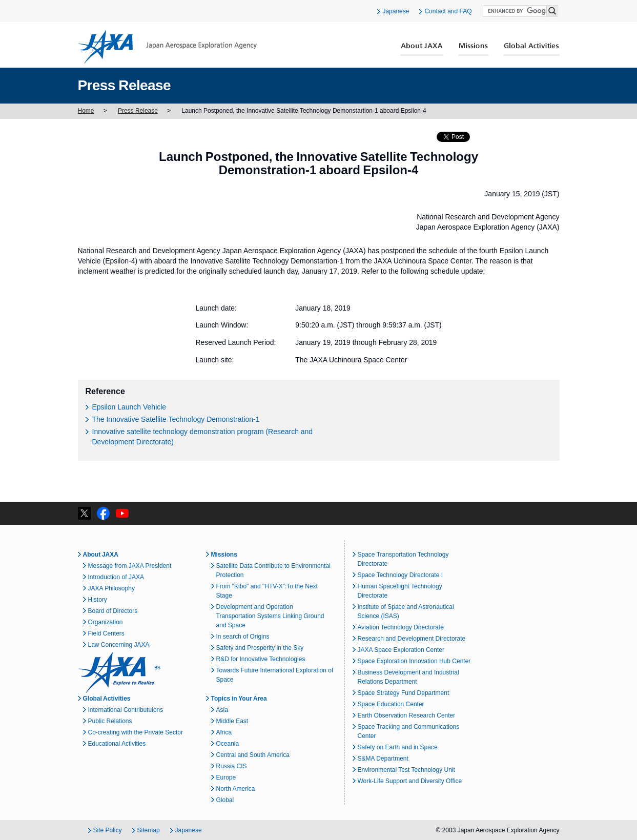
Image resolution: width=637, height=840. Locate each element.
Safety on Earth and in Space (398, 747)
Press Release (138, 111)
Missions (474, 49)
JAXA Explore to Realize (116, 672)
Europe (226, 777)
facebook (103, 513)
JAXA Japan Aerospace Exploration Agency (167, 47)
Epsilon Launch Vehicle (129, 407)
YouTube (122, 513)
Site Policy (108, 830)
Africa (224, 732)
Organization (106, 622)
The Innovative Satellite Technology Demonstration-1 (176, 419)
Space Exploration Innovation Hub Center (414, 661)
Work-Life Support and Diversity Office (410, 781)
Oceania (228, 744)
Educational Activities (117, 744)
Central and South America (253, 755)
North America (236, 789)
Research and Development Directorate (412, 639)
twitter (84, 513)
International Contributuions (126, 710)
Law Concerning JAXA (119, 645)
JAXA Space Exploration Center (401, 650)
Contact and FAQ (448, 11)
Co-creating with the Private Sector (136, 732)
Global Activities (531, 49)
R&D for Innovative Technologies (261, 659)
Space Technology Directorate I (400, 575)
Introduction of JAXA (116, 577)
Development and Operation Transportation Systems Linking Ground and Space (270, 616)
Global (225, 800)
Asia (222, 710)
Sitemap (149, 830)
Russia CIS (232, 766)
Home (86, 111)
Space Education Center (391, 704)
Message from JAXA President (130, 566)
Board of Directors (113, 611)
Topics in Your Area (239, 699)
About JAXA (422, 49)
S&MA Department (383, 759)
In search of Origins (243, 637)
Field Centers (106, 633)
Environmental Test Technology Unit (406, 770)
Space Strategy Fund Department (404, 693)
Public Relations (110, 721)
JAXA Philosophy (111, 588)
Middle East (232, 721)
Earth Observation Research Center (407, 715)
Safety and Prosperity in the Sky (260, 648)
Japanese (396, 11)
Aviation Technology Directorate (401, 627)
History (98, 600)
